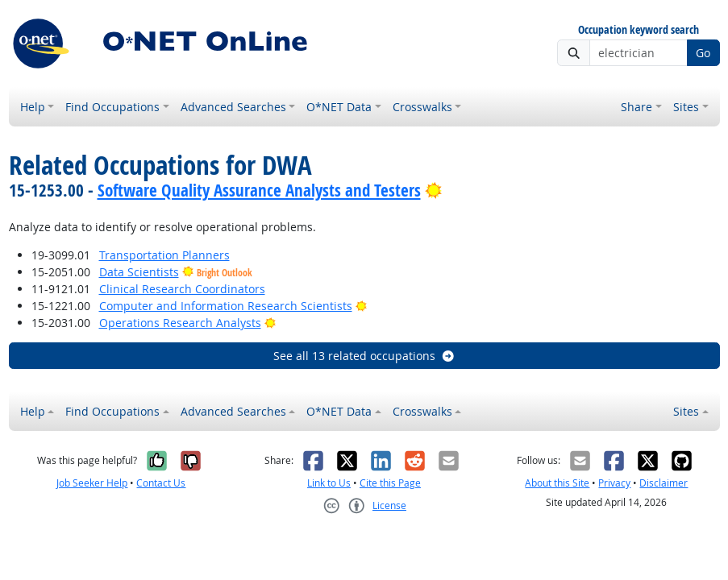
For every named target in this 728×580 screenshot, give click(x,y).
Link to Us (329, 483)
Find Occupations (112, 107)
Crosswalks (422, 107)
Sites (686, 107)
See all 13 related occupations (364, 356)
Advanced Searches (233, 107)
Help (33, 107)
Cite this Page (390, 483)
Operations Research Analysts (180, 323)
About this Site (557, 483)
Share (636, 107)
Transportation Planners (164, 255)
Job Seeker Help (92, 483)
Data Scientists (139, 272)
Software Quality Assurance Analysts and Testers (259, 190)
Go (703, 53)
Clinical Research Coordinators (182, 289)
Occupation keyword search (639, 30)
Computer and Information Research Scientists (226, 306)
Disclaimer (664, 483)
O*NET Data (339, 107)
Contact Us (161, 483)
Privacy (614, 483)
